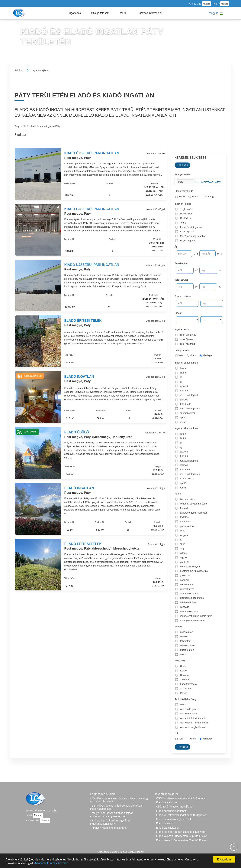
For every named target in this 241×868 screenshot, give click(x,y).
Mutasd (207, 4)
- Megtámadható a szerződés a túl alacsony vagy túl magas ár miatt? (119, 800)
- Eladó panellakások (167, 828)
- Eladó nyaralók (164, 823)
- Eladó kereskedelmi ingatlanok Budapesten (181, 815)
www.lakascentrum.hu (42, 810)
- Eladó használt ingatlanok (171, 811)
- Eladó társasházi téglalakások (173, 819)
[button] (75, 13)
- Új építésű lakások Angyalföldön (174, 807)
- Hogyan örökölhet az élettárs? (109, 828)
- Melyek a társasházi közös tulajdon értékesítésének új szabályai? (112, 815)
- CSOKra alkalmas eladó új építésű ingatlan (181, 798)
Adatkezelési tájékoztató (52, 863)
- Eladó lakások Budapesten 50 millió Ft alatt (181, 840)
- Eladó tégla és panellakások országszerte (180, 832)
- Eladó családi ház (166, 802)
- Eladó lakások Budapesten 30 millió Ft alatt (181, 836)
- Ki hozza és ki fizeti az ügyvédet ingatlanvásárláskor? (110, 822)
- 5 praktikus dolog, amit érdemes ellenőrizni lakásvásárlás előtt (116, 807)
